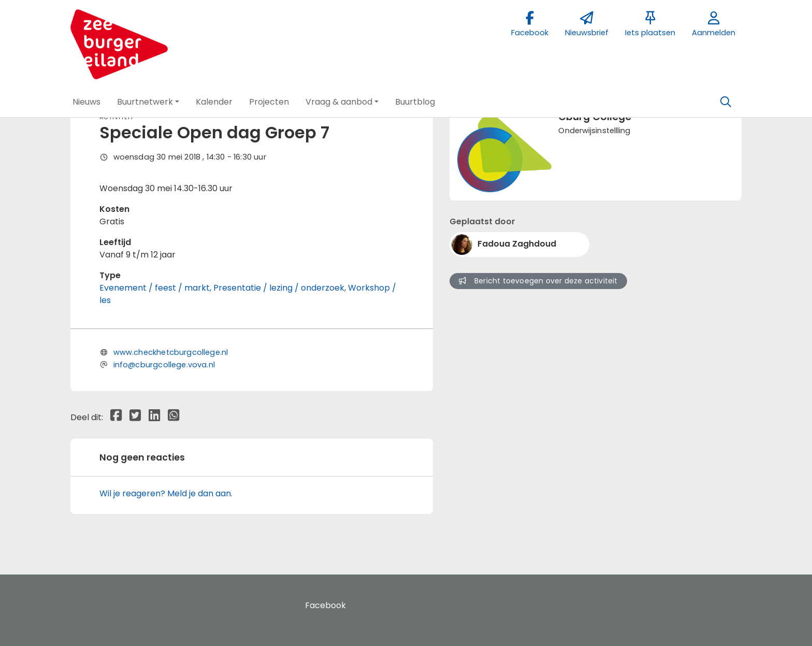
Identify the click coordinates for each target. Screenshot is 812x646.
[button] (86, 102)
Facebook (325, 605)
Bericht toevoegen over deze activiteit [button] (538, 281)
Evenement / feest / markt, (156, 288)
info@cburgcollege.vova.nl (164, 365)
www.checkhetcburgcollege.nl (171, 352)
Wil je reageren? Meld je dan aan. (166, 493)
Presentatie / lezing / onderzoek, (281, 288)
